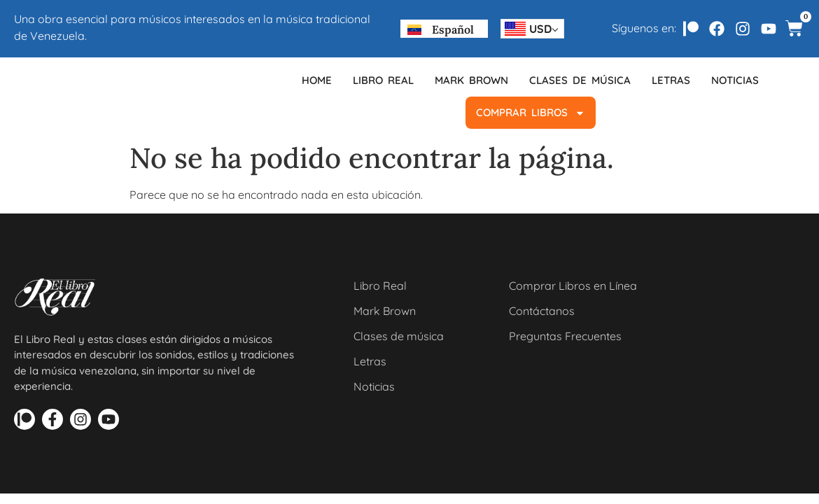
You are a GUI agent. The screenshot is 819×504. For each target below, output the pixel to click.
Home (317, 80)
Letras (671, 80)
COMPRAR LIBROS (531, 113)
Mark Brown (471, 80)
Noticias (735, 80)
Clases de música (580, 80)
